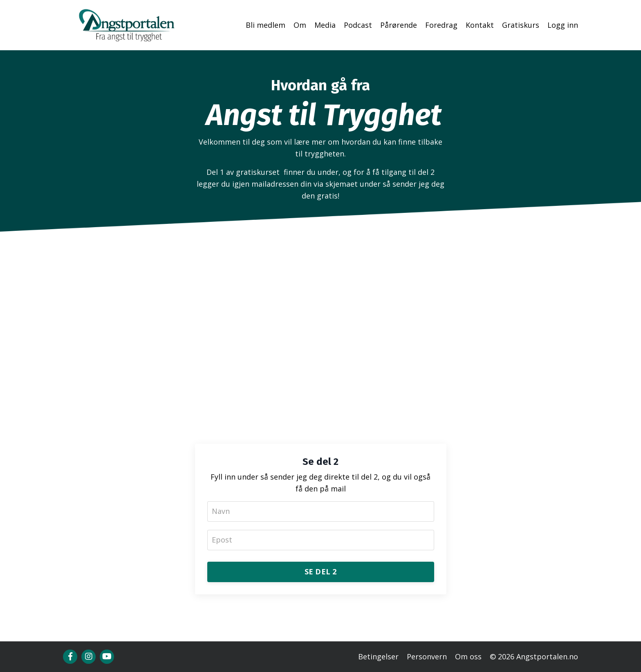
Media (325, 25)
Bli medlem (266, 25)
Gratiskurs (521, 25)
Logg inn (563, 25)
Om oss (468, 656)
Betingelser (378, 656)
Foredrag (441, 25)
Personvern (427, 656)
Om (300, 25)
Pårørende (399, 25)
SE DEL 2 (321, 572)
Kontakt (480, 25)
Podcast (358, 25)
